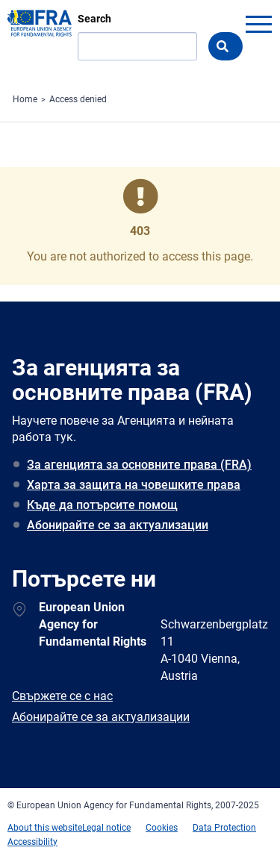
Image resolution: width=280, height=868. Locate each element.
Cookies (162, 828)
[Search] (137, 46)
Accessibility (32, 842)
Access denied (78, 99)
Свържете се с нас (62, 696)
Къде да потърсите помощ (102, 505)
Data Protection (224, 828)
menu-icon (258, 24)
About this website (45, 828)
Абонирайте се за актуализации (118, 525)
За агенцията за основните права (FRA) (139, 465)
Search (94, 19)
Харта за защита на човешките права (134, 485)
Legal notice (106, 828)
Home (25, 99)
